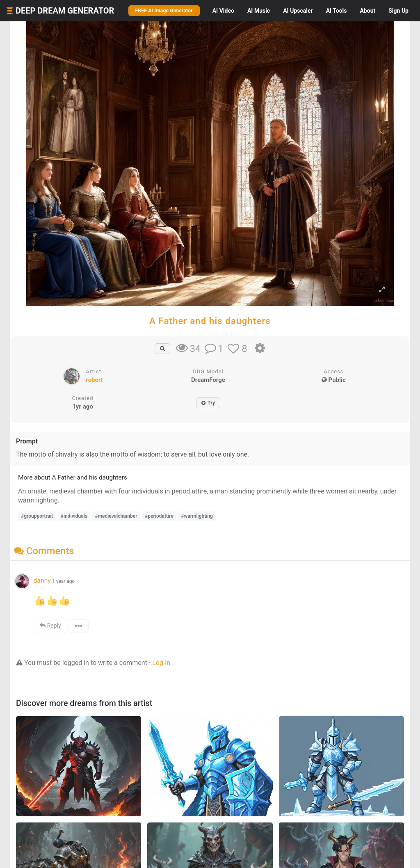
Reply (50, 626)
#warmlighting (197, 516)
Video (223, 11)
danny (42, 581)
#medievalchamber (116, 516)
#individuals (74, 516)
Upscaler (298, 11)
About (367, 11)
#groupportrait (37, 516)
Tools (337, 11)
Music (259, 11)
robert (94, 380)
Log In (161, 663)
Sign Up (398, 11)
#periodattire (159, 516)
